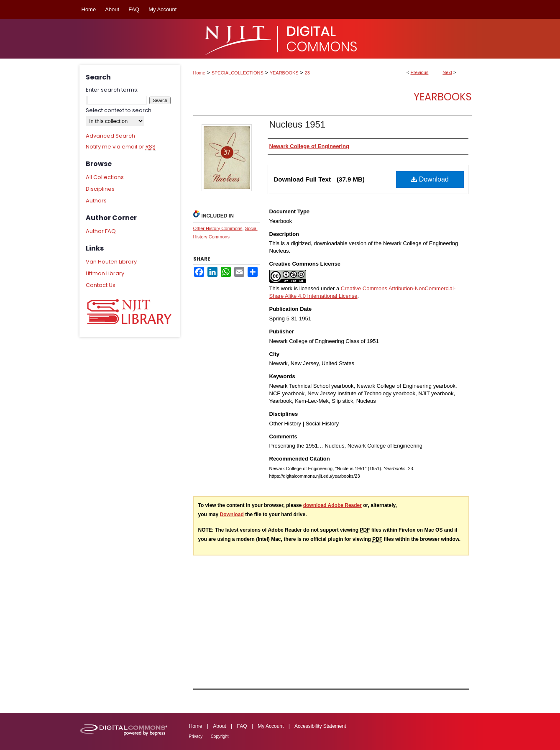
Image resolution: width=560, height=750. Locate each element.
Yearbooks (443, 97)
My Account (271, 726)
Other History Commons (218, 228)
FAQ (242, 726)
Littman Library (105, 273)
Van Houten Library (111, 262)
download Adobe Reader (332, 505)
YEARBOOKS (284, 73)
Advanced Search (110, 136)
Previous (420, 72)
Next (447, 72)
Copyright (220, 736)
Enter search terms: (112, 90)
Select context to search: (119, 110)
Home (199, 73)
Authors (96, 201)
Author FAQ (101, 231)
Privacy (196, 736)
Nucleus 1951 (298, 124)
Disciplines (100, 189)
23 (307, 73)
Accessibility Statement (320, 726)
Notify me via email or (121, 147)
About (219, 726)
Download (430, 179)
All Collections (105, 177)
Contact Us (101, 285)
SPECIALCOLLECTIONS (238, 73)
